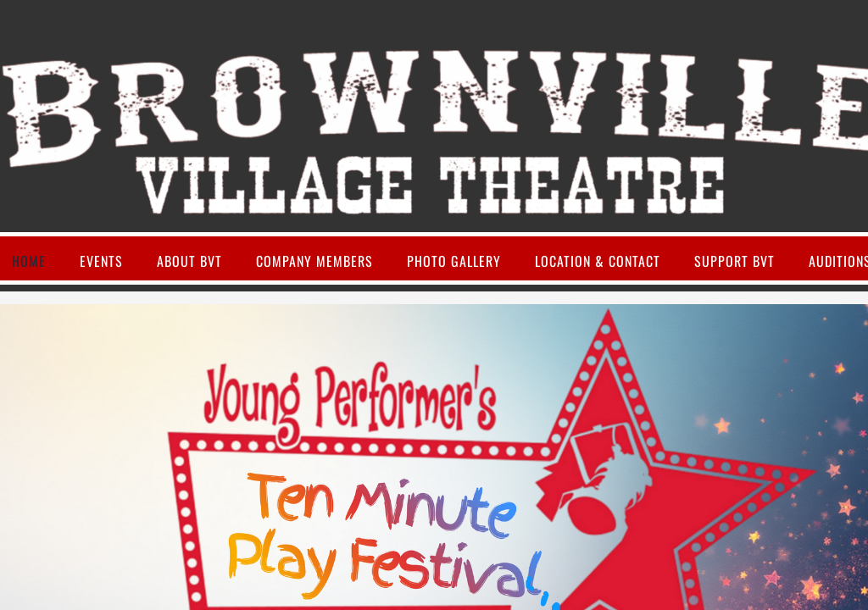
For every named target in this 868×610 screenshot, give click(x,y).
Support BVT (734, 261)
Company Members (314, 261)
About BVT (189, 261)
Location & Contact (598, 261)
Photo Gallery (454, 261)
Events (101, 261)
